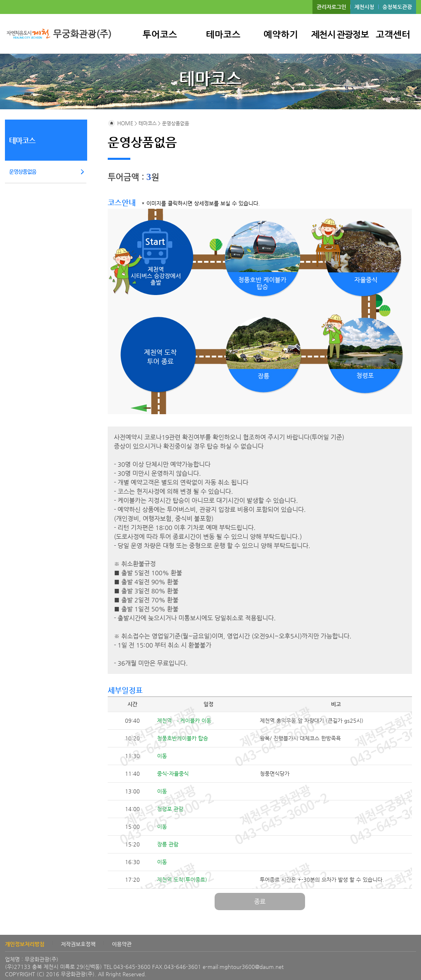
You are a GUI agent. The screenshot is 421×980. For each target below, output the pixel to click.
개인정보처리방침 (25, 944)
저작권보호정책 (78, 944)
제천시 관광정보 (340, 35)
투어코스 (160, 35)
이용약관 (122, 944)
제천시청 (364, 7)
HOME (120, 123)
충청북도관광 (397, 7)
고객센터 (393, 35)
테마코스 (223, 35)
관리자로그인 (331, 7)
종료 (260, 901)
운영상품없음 (23, 172)
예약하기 (281, 35)
